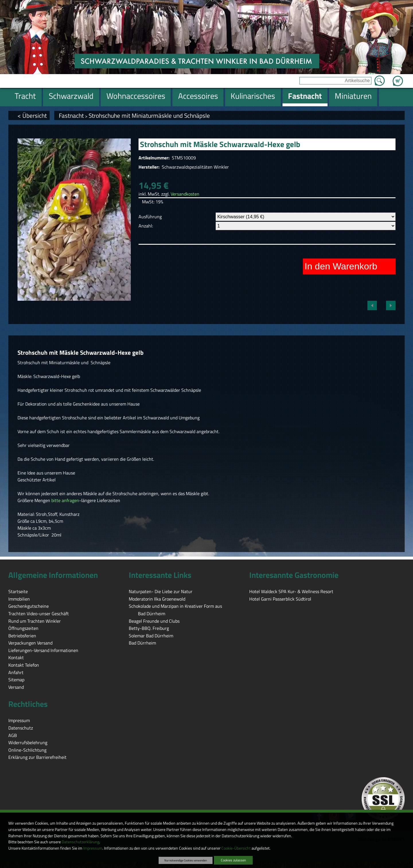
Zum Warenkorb (398, 78)
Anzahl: (146, 226)
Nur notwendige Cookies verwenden (186, 860)
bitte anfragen (65, 500)
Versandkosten (185, 194)
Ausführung (150, 217)
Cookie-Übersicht (236, 848)
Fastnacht (71, 115)
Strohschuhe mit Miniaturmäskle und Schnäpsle (149, 115)
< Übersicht (32, 115)
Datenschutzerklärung (80, 842)
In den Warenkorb (341, 266)
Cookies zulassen (233, 860)
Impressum (93, 848)
